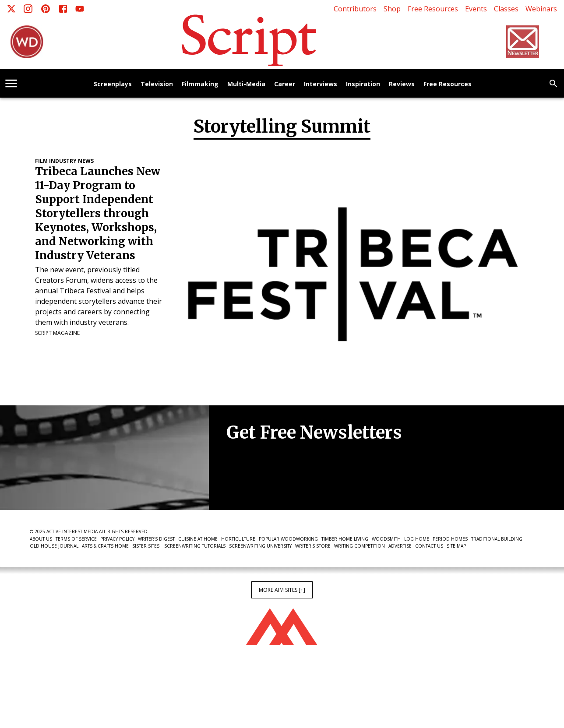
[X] (11, 9)
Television (157, 84)
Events (476, 9)
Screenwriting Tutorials (195, 546)
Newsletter (257, 483)
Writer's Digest (156, 539)
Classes (506, 9)
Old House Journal (54, 546)
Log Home (417, 539)
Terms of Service (76, 539)
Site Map (456, 546)
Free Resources (433, 9)
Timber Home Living (345, 539)
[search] (553, 84)
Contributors (355, 9)
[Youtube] (80, 9)
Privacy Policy (117, 539)
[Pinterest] (46, 9)
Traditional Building (497, 539)
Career (285, 84)
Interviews (321, 84)
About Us (41, 539)
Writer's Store (313, 546)
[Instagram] (28, 9)
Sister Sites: (146, 546)
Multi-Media (246, 84)
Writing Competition (360, 546)
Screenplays (113, 84)
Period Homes (450, 539)
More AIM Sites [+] (282, 590)
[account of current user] (11, 83)
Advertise (400, 546)
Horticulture (238, 539)
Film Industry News (64, 161)
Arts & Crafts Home (105, 546)
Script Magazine (57, 333)
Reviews (402, 84)
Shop (392, 9)
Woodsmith (386, 539)
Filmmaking (200, 84)
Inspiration (363, 84)
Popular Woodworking (288, 539)
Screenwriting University (260, 546)
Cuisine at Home (198, 539)
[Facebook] (63, 9)
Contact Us (429, 546)
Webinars (541, 9)
